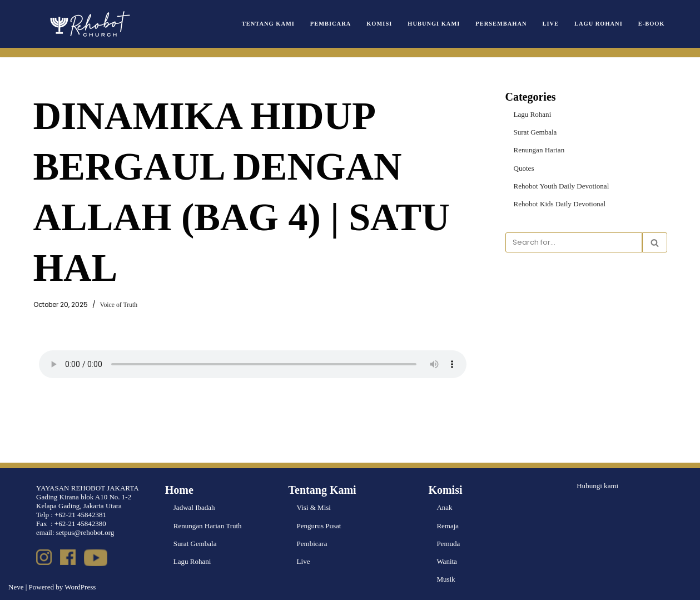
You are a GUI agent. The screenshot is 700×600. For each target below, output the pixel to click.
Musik (446, 579)
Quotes (524, 168)
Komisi (380, 24)
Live (551, 24)
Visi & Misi (314, 508)
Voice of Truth (119, 305)
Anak (444, 508)
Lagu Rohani (599, 24)
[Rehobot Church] (89, 24)
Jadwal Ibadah (194, 508)
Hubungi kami (597, 486)
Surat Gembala (535, 132)
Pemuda (448, 544)
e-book (652, 24)
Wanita (447, 561)
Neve (16, 587)
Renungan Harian (539, 150)
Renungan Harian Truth (208, 526)
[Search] (574, 242)
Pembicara (332, 24)
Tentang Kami (269, 24)
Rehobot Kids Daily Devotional (560, 204)
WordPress (80, 587)
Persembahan (502, 24)
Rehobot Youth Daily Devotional (561, 185)
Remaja (448, 526)
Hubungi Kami (435, 24)
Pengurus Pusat (319, 526)
